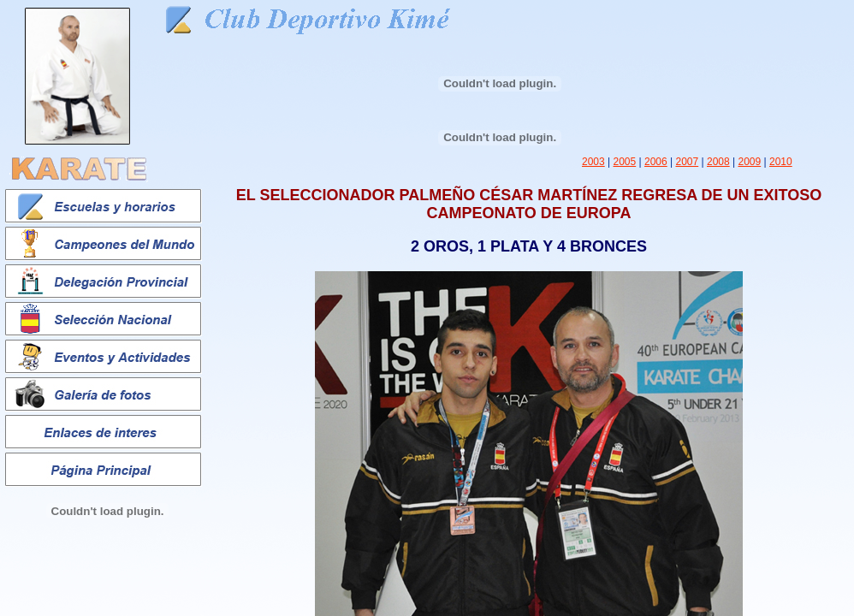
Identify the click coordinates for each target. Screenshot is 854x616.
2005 (625, 162)
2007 (688, 162)
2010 (781, 162)
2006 (656, 162)
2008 (718, 162)
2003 (593, 162)
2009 (750, 162)
